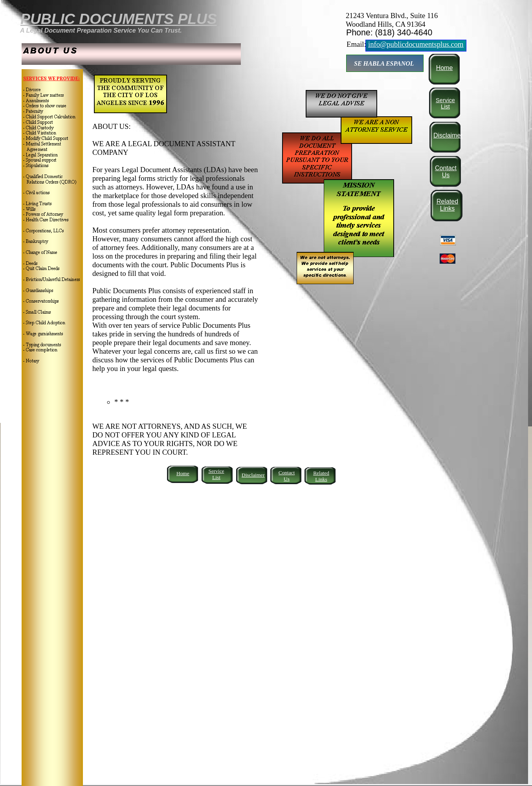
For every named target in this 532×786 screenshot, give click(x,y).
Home (445, 68)
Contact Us (446, 172)
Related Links (447, 205)
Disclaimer (448, 135)
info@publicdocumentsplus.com (416, 44)
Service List (445, 103)
